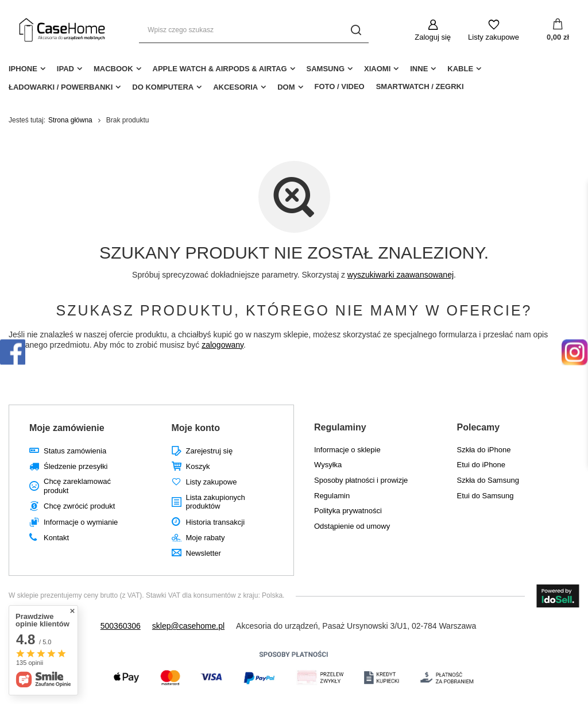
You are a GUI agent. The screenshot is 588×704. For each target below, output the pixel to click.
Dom (286, 87)
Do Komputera (163, 87)
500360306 (121, 626)
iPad (65, 69)
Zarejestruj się (210, 451)
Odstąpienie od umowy (352, 526)
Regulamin (332, 496)
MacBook (113, 69)
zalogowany (223, 345)
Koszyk (198, 466)
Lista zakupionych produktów (216, 502)
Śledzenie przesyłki (76, 466)
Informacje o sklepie (347, 450)
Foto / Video (340, 86)
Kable (460, 69)
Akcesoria (235, 87)
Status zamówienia (75, 451)
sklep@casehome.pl (188, 626)
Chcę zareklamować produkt (77, 486)
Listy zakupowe (494, 37)
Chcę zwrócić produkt (79, 506)
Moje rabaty (206, 538)
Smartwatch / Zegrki (420, 86)
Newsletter (204, 553)
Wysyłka (328, 465)
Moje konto (196, 428)
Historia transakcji (216, 522)
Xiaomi (377, 69)
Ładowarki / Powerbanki (61, 87)
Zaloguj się (433, 37)
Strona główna (70, 120)
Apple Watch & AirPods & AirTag (220, 69)
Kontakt (56, 538)
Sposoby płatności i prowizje (361, 480)
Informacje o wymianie (81, 522)
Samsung (326, 69)
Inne (419, 69)
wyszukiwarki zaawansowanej (401, 275)
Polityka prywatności (348, 511)
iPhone (23, 69)
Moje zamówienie (67, 428)
